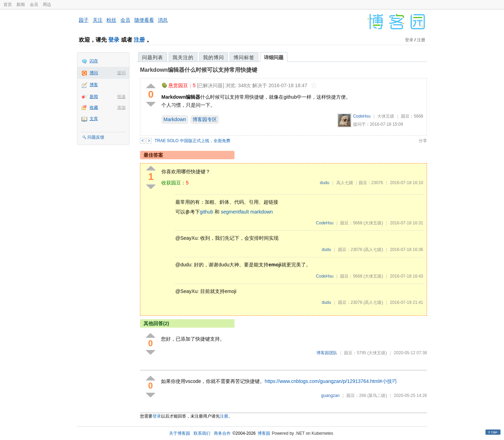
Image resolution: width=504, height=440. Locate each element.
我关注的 (183, 57)
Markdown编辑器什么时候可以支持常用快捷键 (199, 70)
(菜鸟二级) (377, 396)
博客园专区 (205, 119)
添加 (121, 107)
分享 (423, 141)
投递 (121, 97)
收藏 (94, 107)
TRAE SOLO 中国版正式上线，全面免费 (192, 141)
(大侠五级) (373, 223)
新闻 (21, 5)
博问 (94, 73)
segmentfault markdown (247, 212)
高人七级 (345, 183)
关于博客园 (180, 433)
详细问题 (274, 57)
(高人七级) (373, 250)
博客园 (264, 433)
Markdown (175, 119)
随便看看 (144, 20)
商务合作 (222, 433)
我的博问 (213, 57)
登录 (114, 40)
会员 (34, 5)
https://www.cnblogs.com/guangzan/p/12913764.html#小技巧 (331, 381)
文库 (94, 119)
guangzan (331, 396)
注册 (139, 40)
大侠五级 (386, 116)
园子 (84, 20)
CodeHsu (362, 116)
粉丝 (111, 20)
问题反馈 (96, 137)
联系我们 (202, 433)
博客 (94, 85)
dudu (325, 183)
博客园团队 (327, 353)
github (206, 212)
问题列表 (153, 57)
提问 (121, 73)
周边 (47, 5)
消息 (163, 20)
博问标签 (244, 57)
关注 (98, 20)
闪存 (94, 61)
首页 (8, 5)
